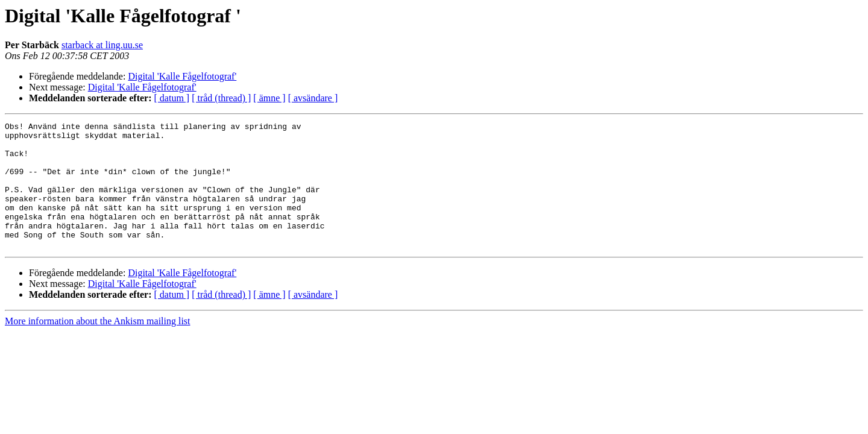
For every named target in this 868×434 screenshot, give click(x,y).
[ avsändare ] (313, 98)
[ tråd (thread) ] (221, 98)
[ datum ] (172, 98)
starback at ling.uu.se (102, 45)
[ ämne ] (269, 98)
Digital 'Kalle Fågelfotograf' (182, 76)
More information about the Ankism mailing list (98, 346)
